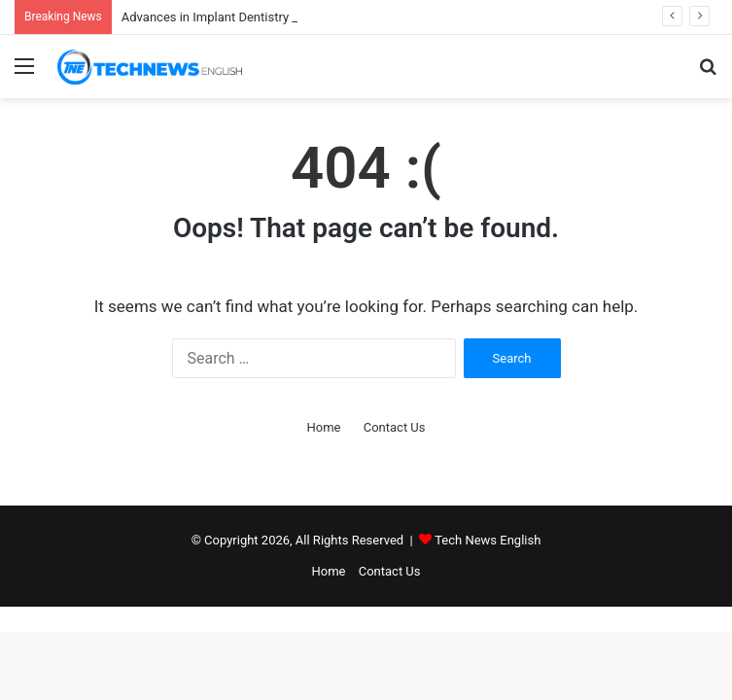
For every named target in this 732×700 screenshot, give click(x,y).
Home (323, 427)
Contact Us (395, 427)
